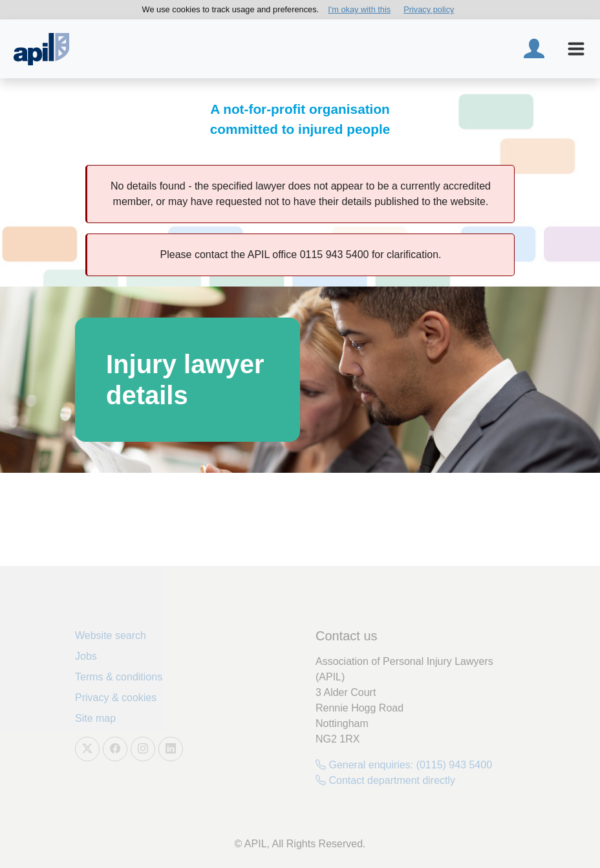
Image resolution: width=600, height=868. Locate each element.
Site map (95, 718)
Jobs (86, 656)
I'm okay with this (359, 9)
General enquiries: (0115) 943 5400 (404, 765)
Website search (111, 635)
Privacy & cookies (116, 698)
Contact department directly (385, 780)
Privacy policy (429, 9)
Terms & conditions (119, 677)
